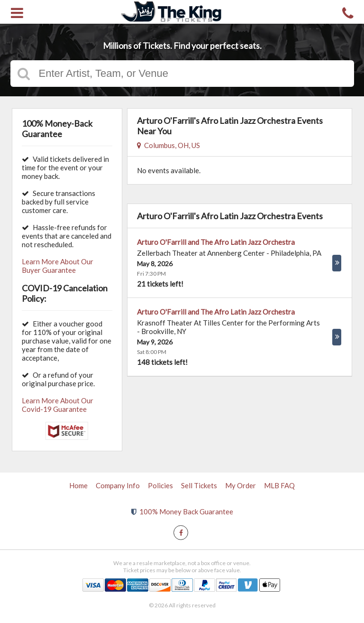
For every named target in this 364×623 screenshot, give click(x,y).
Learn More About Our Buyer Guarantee (58, 266)
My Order (241, 485)
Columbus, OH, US (168, 145)
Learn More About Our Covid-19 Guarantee (58, 405)
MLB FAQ (279, 485)
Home (78, 485)
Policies (160, 485)
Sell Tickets (199, 485)
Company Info (118, 485)
